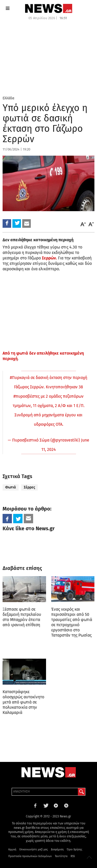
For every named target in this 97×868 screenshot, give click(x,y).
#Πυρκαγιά (20, 378)
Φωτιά (11, 487)
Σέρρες (29, 487)
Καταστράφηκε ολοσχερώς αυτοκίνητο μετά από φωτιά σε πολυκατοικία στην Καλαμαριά (23, 702)
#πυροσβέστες (27, 396)
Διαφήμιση (57, 850)
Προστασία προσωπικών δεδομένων (30, 856)
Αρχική (12, 850)
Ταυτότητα (61, 856)
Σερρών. (49, 258)
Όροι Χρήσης (74, 850)
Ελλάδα (8, 98)
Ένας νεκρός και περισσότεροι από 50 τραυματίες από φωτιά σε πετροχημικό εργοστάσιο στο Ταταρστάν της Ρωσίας (72, 622)
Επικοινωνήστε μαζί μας (34, 850)
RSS (73, 856)
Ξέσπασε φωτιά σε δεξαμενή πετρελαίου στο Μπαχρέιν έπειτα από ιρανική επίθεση (22, 617)
